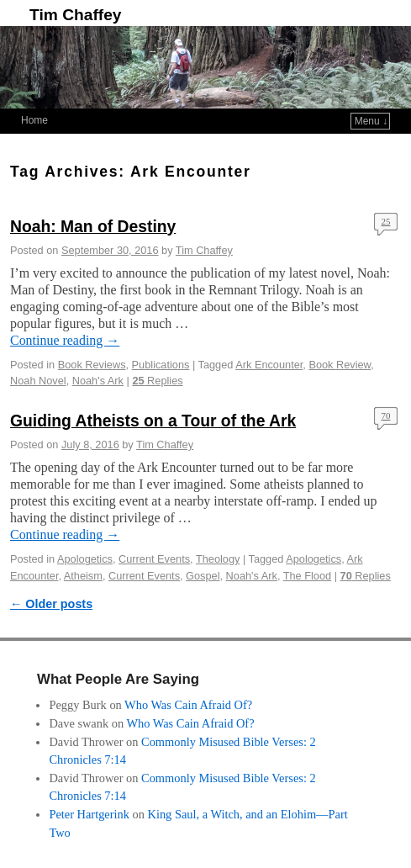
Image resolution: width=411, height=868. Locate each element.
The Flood (307, 576)
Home (34, 120)
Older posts (51, 604)
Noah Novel (38, 381)
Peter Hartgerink (89, 814)
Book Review (340, 365)
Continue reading (65, 340)
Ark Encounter (269, 365)
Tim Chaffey (75, 15)
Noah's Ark (98, 381)
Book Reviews (92, 365)
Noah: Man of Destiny (93, 227)
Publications (161, 365)
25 (386, 221)
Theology (218, 559)
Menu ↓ (371, 121)
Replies (157, 381)
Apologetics (85, 559)
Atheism (83, 576)
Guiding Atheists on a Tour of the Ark (153, 421)
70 (386, 415)
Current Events (154, 559)
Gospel (203, 576)
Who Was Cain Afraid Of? (188, 705)
